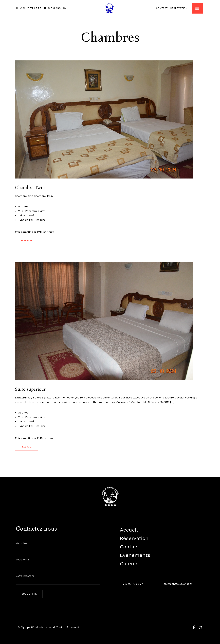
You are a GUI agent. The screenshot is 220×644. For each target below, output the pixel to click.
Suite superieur (30, 389)
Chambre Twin (30, 188)
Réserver (27, 241)
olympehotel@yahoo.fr (178, 584)
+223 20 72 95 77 (132, 584)
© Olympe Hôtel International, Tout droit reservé (48, 627)
